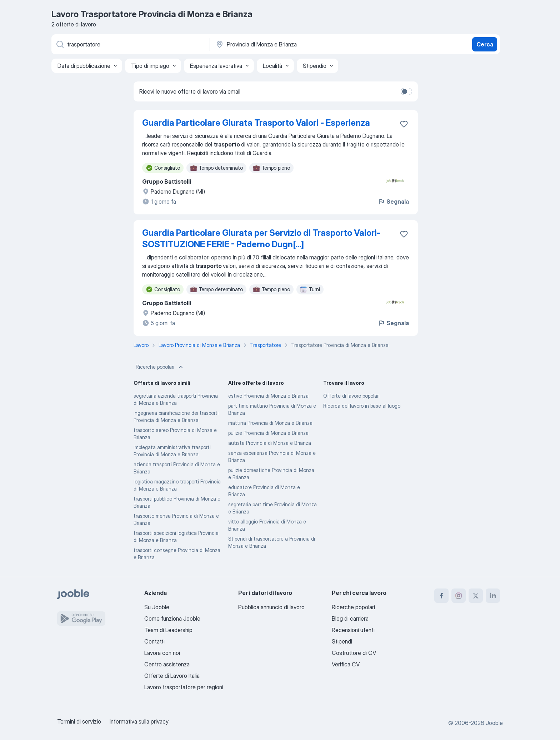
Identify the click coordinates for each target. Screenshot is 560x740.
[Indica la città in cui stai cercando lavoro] (290, 44)
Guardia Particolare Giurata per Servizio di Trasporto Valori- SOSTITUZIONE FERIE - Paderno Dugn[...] (261, 239)
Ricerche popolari (160, 367)
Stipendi (342, 641)
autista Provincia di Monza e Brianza (270, 443)
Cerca (485, 44)
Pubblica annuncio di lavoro (271, 607)
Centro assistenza (167, 664)
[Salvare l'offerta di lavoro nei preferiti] (404, 124)
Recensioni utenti (353, 630)
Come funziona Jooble (172, 619)
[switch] (406, 91)
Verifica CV (346, 664)
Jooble (494, 723)
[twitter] (476, 596)
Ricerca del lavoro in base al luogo (362, 406)
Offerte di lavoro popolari (351, 396)
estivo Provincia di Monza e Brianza (268, 396)
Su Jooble (157, 607)
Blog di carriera (350, 619)
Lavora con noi (162, 653)
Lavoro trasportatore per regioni (184, 687)
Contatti (154, 641)
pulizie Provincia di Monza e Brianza (268, 433)
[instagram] (459, 596)
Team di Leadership (168, 630)
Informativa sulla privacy (139, 721)
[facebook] (441, 596)
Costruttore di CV (354, 653)
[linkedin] (493, 596)
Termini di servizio (79, 721)
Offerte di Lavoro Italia (172, 676)
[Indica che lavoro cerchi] (130, 44)
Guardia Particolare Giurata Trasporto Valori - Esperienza (256, 123)
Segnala (393, 202)
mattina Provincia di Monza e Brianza (270, 423)
